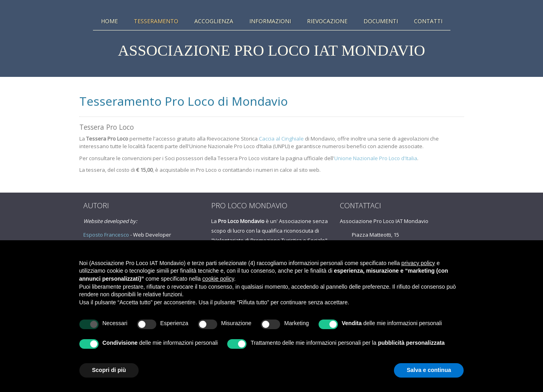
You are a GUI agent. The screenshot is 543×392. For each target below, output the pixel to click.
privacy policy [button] (418, 263)
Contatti (428, 21)
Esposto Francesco (106, 235)
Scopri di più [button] (109, 370)
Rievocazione (327, 21)
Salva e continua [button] (429, 370)
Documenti (381, 21)
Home (109, 21)
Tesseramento (156, 21)
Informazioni (270, 21)
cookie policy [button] (218, 279)
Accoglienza (214, 21)
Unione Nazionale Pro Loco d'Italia (376, 158)
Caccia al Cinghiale (281, 139)
